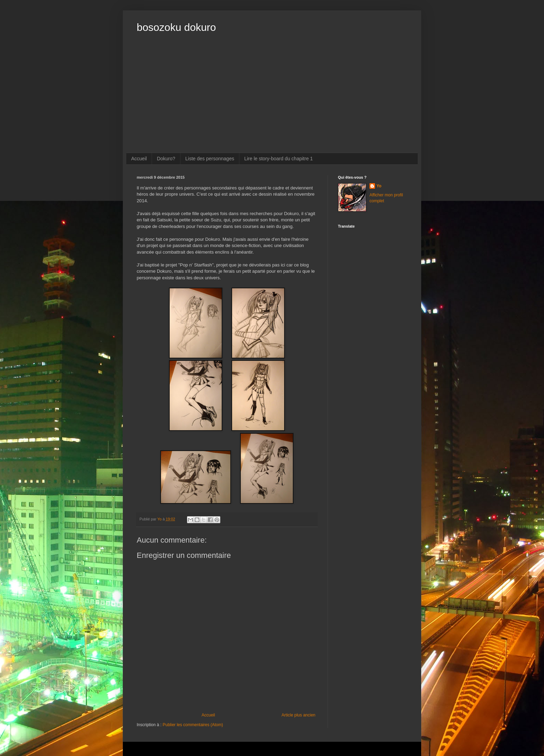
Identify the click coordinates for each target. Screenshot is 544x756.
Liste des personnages (210, 159)
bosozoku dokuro (176, 27)
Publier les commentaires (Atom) (193, 725)
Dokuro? (166, 159)
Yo (379, 186)
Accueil (139, 159)
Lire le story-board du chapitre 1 (279, 159)
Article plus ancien (299, 715)
